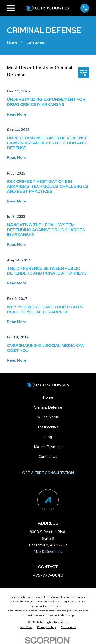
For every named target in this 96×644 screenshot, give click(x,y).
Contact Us (48, 457)
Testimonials (48, 427)
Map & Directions (48, 552)
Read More (17, 114)
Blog (48, 437)
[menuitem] (26, 627)
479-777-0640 (48, 575)
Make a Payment (48, 447)
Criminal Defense (48, 407)
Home (48, 397)
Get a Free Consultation (48, 473)
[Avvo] (48, 500)
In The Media (48, 417)
